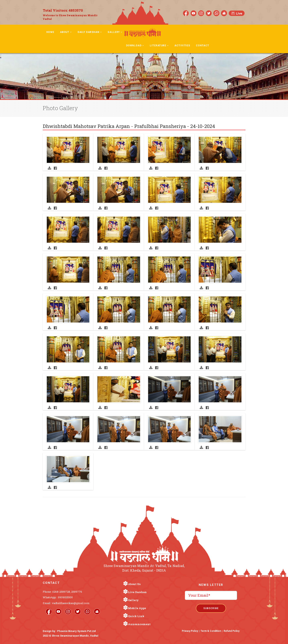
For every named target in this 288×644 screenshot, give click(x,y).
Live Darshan (137, 592)
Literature (159, 46)
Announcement (139, 624)
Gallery (115, 32)
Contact (203, 46)
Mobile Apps (137, 608)
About (66, 32)
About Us (134, 584)
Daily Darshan (90, 32)
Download (135, 46)
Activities (182, 46)
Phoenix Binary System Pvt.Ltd (76, 631)
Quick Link (136, 616)
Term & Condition (211, 631)
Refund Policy (232, 631)
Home (50, 32)
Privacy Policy (190, 631)
